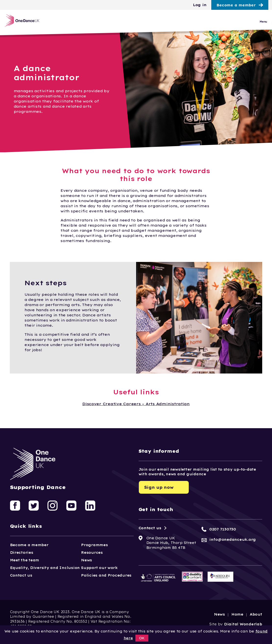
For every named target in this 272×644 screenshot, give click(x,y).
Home (237, 614)
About (256, 614)
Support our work (99, 568)
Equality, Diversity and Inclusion (45, 568)
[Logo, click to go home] (29, 23)
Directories (22, 553)
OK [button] (142, 638)
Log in (200, 5)
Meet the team (25, 560)
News (87, 560)
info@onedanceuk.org (233, 540)
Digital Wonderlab (243, 624)
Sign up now (159, 487)
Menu (263, 24)
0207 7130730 (223, 529)
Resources (92, 553)
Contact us (21, 575)
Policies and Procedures (106, 575)
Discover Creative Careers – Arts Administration (136, 404)
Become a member (236, 5)
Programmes (94, 545)
